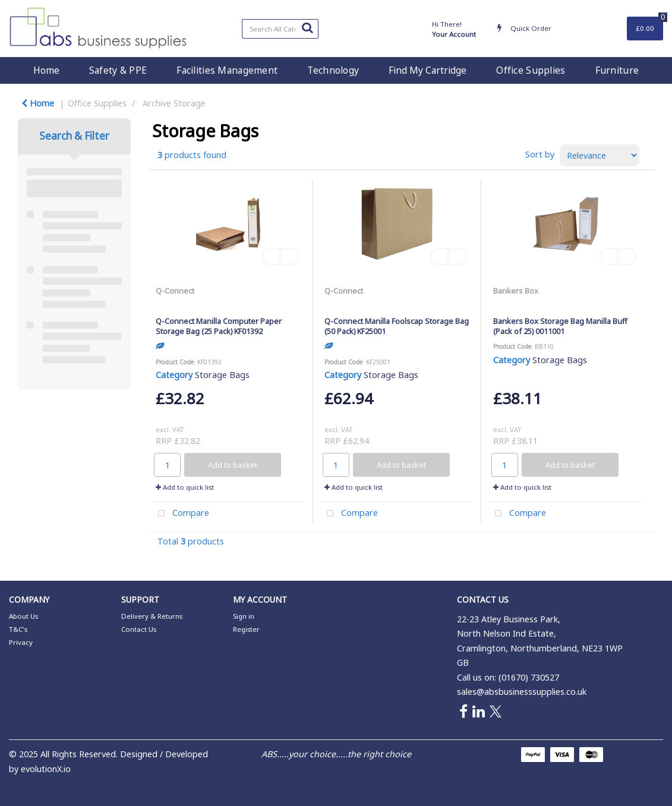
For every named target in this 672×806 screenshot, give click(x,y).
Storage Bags (222, 375)
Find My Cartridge (428, 70)
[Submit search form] (307, 27)
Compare (181, 514)
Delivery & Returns (152, 616)
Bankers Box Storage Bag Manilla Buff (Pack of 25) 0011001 (560, 326)
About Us (23, 616)
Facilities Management (227, 70)
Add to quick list (185, 487)
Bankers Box (516, 291)
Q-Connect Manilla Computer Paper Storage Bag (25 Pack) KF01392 (219, 326)
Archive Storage (174, 103)
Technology (333, 70)
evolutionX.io (46, 769)
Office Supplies (531, 70)
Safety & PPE (118, 70)
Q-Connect (175, 291)
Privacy (21, 642)
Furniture (617, 70)
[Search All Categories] (280, 29)
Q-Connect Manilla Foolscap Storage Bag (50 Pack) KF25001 (397, 326)
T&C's (18, 629)
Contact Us (139, 629)
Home (46, 70)
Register (246, 629)
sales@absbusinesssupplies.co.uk (522, 692)
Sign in (244, 616)
